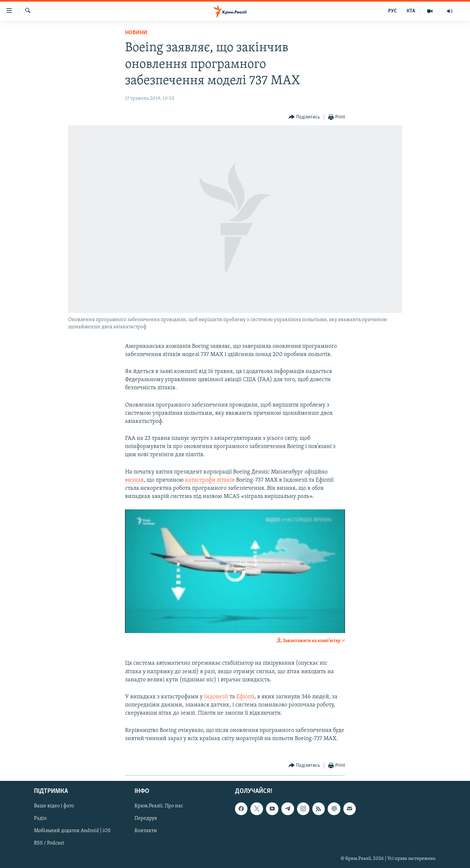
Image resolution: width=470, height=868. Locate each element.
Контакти (146, 831)
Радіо (40, 818)
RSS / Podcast (49, 844)
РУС (392, 11)
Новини (136, 33)
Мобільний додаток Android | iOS (72, 831)
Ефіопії (245, 697)
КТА (411, 11)
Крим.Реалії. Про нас (159, 806)
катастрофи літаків (210, 480)
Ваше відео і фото (54, 806)
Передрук (146, 818)
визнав (134, 480)
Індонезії (216, 697)
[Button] (304, 117)
